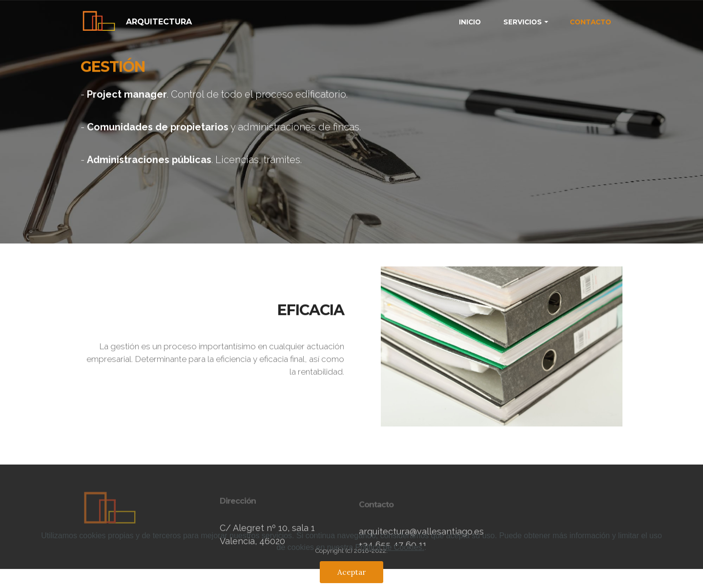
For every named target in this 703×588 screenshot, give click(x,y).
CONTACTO (590, 22)
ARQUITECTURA (159, 22)
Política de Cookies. (390, 550)
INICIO (470, 22)
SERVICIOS (523, 22)
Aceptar (351, 574)
